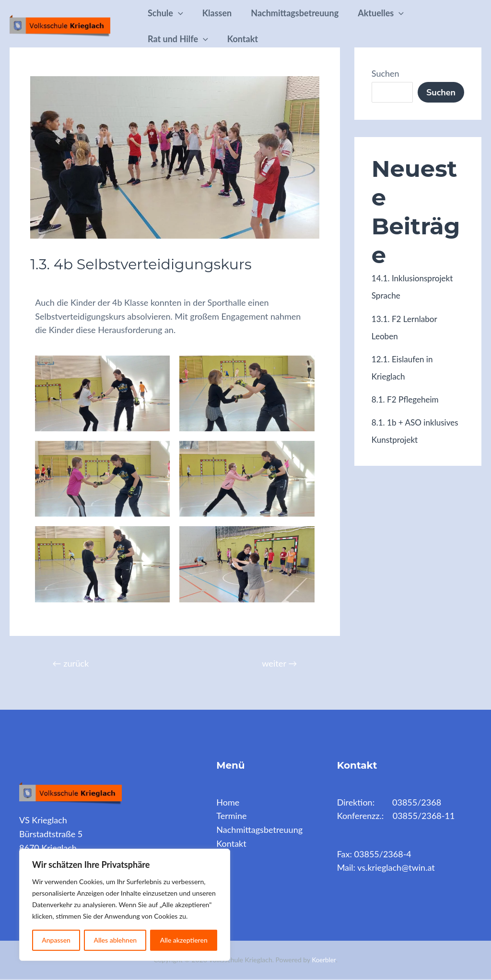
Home (228, 803)
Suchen (386, 73)
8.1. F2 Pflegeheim (407, 399)
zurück (72, 663)
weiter (278, 663)
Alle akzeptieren (184, 940)
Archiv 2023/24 (66, 284)
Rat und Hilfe (180, 39)
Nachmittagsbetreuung (304, 13)
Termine (231, 817)
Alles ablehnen (115, 940)
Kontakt (248, 39)
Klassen (223, 13)
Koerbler (324, 960)
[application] (180, 13)
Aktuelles (394, 13)
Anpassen (56, 940)
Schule (167, 13)
